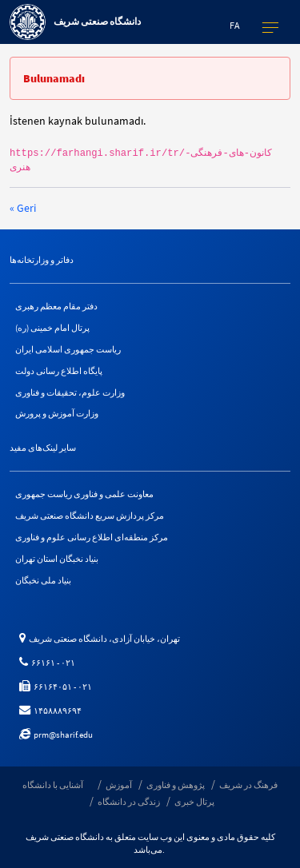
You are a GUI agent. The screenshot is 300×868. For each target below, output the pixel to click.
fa (235, 25)
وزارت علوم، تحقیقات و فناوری (70, 392)
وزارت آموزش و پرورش (57, 413)
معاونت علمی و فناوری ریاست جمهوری (84, 494)
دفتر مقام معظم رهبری (56, 306)
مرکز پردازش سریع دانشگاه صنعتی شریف (90, 516)
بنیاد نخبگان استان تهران (57, 559)
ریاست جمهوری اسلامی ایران (68, 349)
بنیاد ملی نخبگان (43, 580)
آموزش (119, 785)
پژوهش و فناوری (176, 785)
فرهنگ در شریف (248, 785)
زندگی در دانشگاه (129, 802)
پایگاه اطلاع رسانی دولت (59, 371)
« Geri (23, 208)
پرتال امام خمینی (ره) (52, 328)
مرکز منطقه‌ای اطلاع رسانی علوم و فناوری (92, 537)
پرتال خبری (194, 802)
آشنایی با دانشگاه (53, 785)
